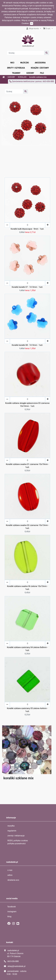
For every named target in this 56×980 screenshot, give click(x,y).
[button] (48, 29)
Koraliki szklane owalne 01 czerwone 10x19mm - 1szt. (27, 466)
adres (10, 875)
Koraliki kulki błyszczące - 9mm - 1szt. (27, 229)
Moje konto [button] (33, 29)
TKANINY (16, 73)
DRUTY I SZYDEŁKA (16, 68)
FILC (42, 73)
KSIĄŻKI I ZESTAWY (40, 68)
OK (32, 23)
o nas (10, 870)
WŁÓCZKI (25, 63)
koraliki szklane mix (38, 77)
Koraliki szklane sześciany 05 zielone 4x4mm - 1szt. (27, 710)
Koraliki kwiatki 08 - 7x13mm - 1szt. (27, 345)
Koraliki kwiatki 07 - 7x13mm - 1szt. (27, 287)
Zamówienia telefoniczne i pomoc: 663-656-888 (32, 81)
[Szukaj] (26, 53)
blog (9, 916)
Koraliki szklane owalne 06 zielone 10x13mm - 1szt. (27, 588)
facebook (12, 907)
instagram (12, 912)
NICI (12, 63)
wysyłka (11, 826)
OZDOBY (30, 73)
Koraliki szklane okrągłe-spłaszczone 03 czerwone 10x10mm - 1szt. (27, 405)
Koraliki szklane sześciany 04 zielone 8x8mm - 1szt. (27, 649)
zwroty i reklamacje (16, 836)
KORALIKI (22, 77)
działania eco (13, 880)
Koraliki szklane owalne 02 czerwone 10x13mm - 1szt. (27, 527)
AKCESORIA (40, 63)
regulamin (12, 831)
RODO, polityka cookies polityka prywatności (18, 842)
